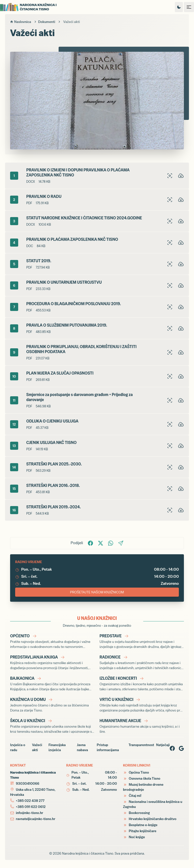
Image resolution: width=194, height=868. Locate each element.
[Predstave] (142, 641)
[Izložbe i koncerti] (142, 683)
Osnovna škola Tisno (142, 778)
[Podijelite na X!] (101, 543)
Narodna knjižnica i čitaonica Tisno (88, 853)
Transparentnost (141, 745)
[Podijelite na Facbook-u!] (90, 543)
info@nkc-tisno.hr (30, 813)
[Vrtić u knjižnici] (142, 705)
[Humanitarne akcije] (142, 726)
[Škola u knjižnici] (52, 726)
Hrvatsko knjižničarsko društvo (150, 819)
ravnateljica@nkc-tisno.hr (36, 819)
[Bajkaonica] (52, 683)
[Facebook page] (172, 748)
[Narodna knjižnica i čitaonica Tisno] (33, 7)
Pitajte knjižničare (140, 831)
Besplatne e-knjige (140, 825)
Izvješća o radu (18, 747)
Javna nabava (82, 747)
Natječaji (163, 745)
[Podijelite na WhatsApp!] (111, 543)
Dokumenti (47, 22)
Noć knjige (134, 837)
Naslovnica (21, 22)
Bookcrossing (136, 813)
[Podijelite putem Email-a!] (121, 543)
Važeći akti (37, 747)
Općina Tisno (136, 772)
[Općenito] (52, 641)
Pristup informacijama (108, 747)
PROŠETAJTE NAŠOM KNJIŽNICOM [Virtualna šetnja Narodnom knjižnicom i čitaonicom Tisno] (97, 592)
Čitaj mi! (132, 796)
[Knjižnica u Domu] (52, 705)
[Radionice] (142, 662)
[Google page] (181, 748)
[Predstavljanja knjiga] (52, 662)
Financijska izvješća (57, 747)
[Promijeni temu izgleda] (179, 7)
